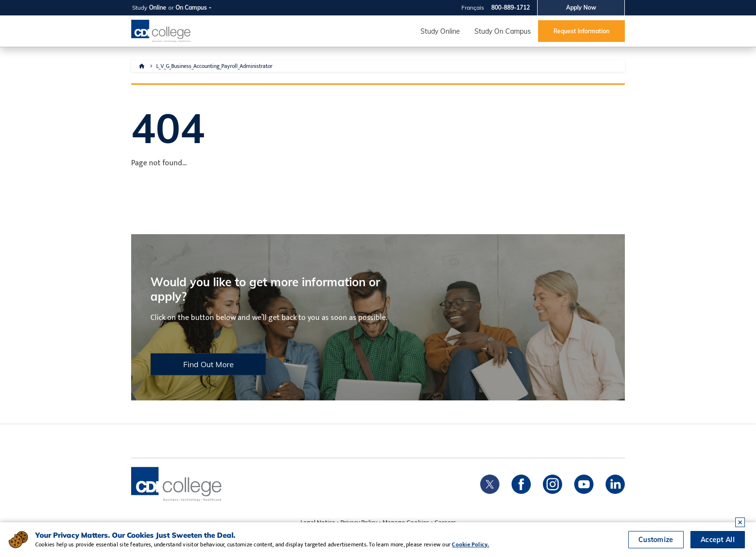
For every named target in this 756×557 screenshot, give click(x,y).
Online (158, 7)
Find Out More (209, 364)
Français (473, 7)
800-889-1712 (511, 7)
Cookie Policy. (470, 544)
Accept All (718, 540)
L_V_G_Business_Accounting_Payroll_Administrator (214, 66)
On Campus (191, 7)
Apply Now (581, 7)
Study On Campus (503, 31)
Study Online (440, 31)
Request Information (581, 31)
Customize (656, 540)
